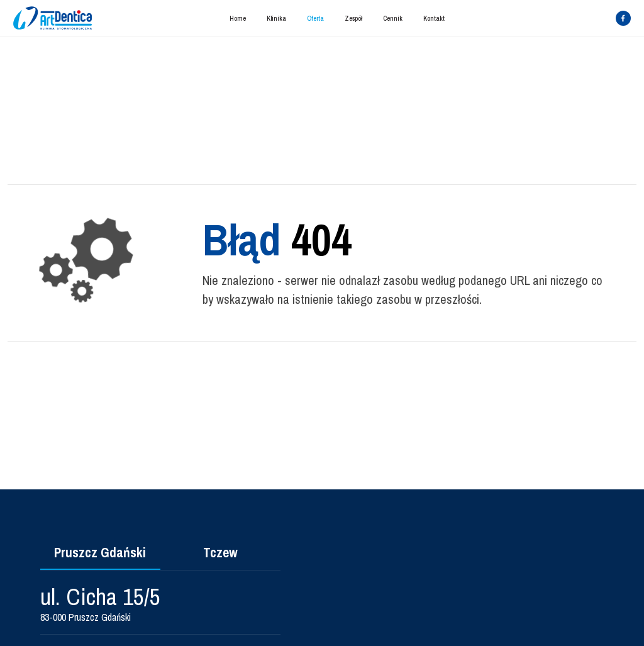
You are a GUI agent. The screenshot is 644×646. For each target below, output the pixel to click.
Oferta (315, 18)
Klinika (276, 18)
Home (238, 18)
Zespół (353, 18)
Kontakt (434, 18)
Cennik (393, 18)
